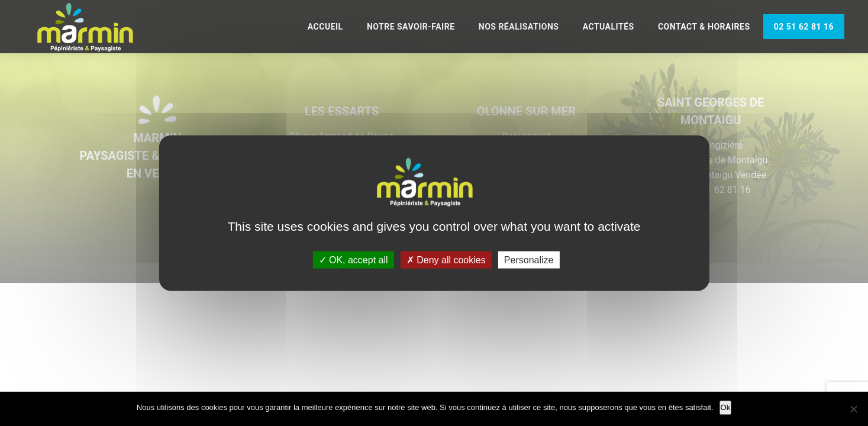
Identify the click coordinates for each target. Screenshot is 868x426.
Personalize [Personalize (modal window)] (529, 259)
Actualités (609, 27)
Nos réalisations (519, 27)
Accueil (325, 27)
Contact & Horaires (704, 27)
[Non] (853, 409)
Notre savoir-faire (411, 27)
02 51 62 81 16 (804, 27)
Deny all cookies (446, 259)
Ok (726, 407)
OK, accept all (354, 259)
